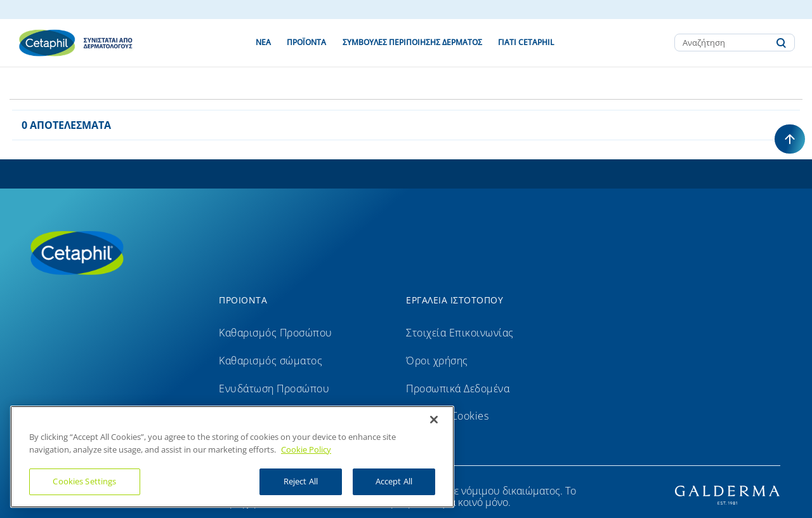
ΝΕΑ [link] (263, 42)
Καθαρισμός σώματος (271, 361)
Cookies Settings (84, 481)
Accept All (394, 481)
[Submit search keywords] (781, 43)
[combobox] (735, 43)
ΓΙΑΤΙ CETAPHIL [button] (526, 42)
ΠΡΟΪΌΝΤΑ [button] (306, 42)
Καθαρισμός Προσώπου (276, 333)
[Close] (434, 420)
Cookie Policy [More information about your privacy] (306, 449)
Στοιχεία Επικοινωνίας (460, 333)
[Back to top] (790, 139)
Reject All (301, 481)
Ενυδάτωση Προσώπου (274, 388)
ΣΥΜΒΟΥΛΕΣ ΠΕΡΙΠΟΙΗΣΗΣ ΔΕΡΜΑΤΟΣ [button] (412, 42)
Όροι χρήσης (437, 361)
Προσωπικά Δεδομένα (458, 388)
